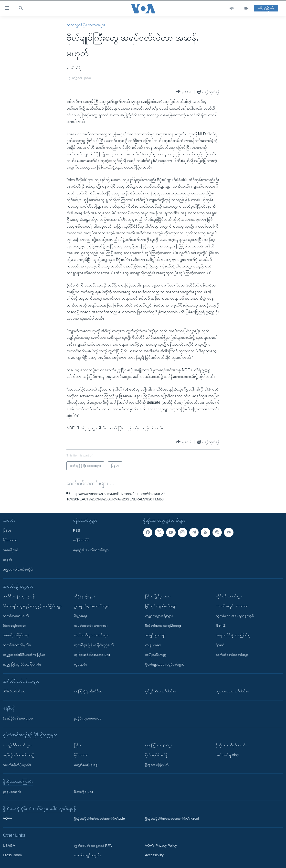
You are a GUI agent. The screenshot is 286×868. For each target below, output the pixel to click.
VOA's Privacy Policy (161, 845)
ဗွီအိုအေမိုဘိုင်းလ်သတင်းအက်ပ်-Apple (99, 818)
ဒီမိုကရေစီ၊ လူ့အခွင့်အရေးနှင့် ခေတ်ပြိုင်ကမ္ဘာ (32, 606)
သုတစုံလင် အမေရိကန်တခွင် (235, 616)
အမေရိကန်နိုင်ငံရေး (16, 635)
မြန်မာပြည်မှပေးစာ (158, 596)
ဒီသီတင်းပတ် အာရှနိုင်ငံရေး (163, 625)
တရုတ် (7, 560)
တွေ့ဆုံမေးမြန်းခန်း (86, 764)
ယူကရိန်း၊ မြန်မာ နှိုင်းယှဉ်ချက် (94, 645)
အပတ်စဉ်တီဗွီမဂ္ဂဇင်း (17, 764)
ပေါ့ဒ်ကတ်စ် (81, 540)
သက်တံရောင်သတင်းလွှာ (232, 655)
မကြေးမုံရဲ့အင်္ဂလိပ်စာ (88, 691)
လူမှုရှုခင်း (80, 664)
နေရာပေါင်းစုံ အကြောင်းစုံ (233, 635)
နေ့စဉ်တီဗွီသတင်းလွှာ (17, 745)
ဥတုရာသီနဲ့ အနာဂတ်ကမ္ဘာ (92, 606)
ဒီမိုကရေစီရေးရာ (14, 625)
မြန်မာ (7, 530)
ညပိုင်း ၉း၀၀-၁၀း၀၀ (88, 718)
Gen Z (221, 625)
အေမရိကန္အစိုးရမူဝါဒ (88, 855)
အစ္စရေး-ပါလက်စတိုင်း (18, 569)
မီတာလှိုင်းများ (83, 792)
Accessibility (154, 855)
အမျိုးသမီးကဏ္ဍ (156, 655)
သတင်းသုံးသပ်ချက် (16, 616)
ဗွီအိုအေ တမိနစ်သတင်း (231, 745)
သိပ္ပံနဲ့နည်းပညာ (85, 596)
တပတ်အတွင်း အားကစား (91, 625)
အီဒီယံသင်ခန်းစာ (14, 691)
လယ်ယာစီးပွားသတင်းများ (91, 635)
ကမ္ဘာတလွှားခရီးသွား (159, 616)
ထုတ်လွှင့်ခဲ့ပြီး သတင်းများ (86, 25)
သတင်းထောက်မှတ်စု (17, 645)
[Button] (184, 92)
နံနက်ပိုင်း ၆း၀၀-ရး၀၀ (18, 718)
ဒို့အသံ (220, 645)
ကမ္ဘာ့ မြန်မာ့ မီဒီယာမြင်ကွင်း (22, 664)
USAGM (9, 845)
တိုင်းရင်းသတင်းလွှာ (229, 596)
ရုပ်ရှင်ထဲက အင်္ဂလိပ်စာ (161, 691)
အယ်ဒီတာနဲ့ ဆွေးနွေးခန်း (19, 596)
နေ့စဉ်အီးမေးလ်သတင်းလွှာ (91, 550)
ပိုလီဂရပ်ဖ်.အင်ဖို (156, 755)
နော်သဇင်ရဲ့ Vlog (227, 755)
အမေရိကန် (11, 550)
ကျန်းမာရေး (153, 645)
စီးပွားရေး (80, 616)
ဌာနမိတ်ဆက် (12, 792)
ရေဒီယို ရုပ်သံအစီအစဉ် (19, 755)
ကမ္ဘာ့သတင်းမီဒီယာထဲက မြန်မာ (24, 655)
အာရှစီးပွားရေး (155, 635)
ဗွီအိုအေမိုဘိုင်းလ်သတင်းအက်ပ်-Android (172, 818)
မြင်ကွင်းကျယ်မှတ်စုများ (161, 606)
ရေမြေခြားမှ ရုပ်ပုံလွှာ (159, 745)
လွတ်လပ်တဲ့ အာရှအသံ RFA (93, 845)
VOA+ (8, 818)
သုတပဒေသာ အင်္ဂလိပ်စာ (233, 691)
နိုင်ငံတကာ (10, 540)
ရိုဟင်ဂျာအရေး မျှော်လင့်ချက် (165, 664)
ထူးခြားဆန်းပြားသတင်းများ (92, 655)
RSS (77, 530)
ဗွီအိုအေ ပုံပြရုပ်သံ (157, 764)
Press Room (12, 855)
